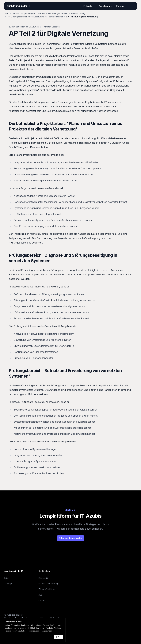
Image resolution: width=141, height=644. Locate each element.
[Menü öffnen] (132, 6)
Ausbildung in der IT (18, 6)
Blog (6, 578)
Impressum (43, 578)
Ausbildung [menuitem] (106, 6)
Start (6, 13)
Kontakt (42, 600)
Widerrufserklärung (47, 589)
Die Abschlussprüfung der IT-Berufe (28, 13)
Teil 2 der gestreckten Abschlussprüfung (66, 13)
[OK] (58, 637)
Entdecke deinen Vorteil (71, 538)
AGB (40, 595)
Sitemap (8, 584)
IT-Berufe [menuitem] (89, 6)
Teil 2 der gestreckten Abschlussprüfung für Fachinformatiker (35, 17)
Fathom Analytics (51, 625)
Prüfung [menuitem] (122, 6)
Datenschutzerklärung (49, 584)
